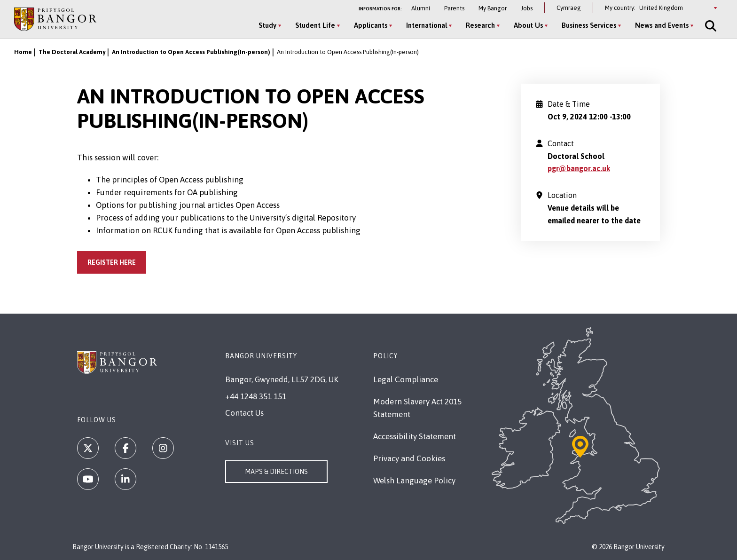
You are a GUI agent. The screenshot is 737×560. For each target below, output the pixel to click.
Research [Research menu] (480, 25)
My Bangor (493, 8)
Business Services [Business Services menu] (589, 25)
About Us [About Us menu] (528, 25)
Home (23, 52)
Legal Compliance (406, 379)
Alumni (421, 8)
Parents (454, 8)
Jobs (527, 8)
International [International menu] (427, 25)
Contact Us (244, 413)
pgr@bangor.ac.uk (579, 168)
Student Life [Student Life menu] (315, 25)
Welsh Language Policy (414, 481)
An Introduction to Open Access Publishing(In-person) (191, 52)
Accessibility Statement (415, 436)
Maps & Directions (276, 472)
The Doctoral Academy (72, 52)
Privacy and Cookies (409, 458)
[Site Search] (710, 26)
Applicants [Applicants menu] (371, 25)
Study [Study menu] (267, 25)
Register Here (112, 262)
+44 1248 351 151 (256, 396)
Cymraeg (569, 8)
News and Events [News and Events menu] (662, 25)
